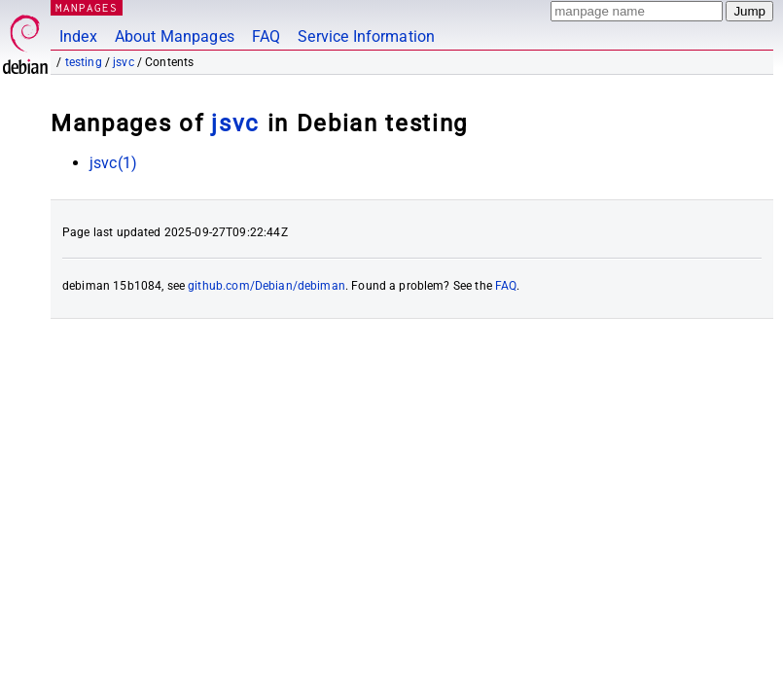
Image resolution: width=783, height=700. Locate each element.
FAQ (266, 36)
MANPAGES (87, 7)
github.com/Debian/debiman (267, 286)
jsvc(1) (113, 163)
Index (78, 36)
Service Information (366, 36)
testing (84, 62)
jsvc (124, 62)
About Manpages (175, 36)
